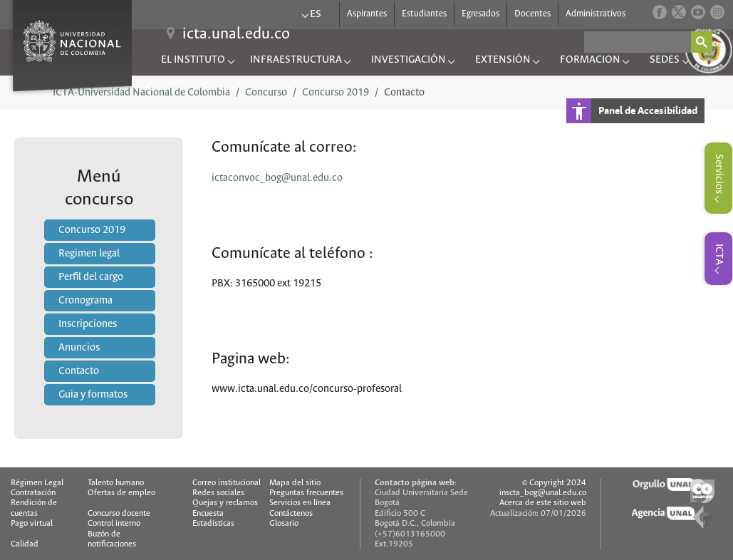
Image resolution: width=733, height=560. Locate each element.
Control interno (114, 523)
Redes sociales (218, 493)
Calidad (25, 544)
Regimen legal (89, 254)
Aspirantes (367, 11)
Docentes (532, 11)
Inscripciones (88, 324)
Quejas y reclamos (225, 503)
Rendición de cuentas (34, 508)
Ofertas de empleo (121, 493)
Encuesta (208, 513)
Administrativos (596, 11)
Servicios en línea (300, 503)
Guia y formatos (93, 395)
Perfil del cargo (91, 277)
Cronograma (85, 301)
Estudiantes (424, 11)
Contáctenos (291, 513)
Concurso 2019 (92, 230)
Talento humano (116, 483)
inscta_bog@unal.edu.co (543, 493)
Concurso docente (119, 513)
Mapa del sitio (295, 483)
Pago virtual (32, 523)
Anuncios (79, 348)
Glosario (284, 523)
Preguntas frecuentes (306, 493)
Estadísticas (213, 523)
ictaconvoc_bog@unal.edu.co (277, 178)
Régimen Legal (37, 483)
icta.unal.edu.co (236, 34)
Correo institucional (227, 483)
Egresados (480, 11)
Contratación (33, 493)
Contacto (79, 371)
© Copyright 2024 (554, 483)
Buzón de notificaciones (112, 539)
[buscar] (638, 42)
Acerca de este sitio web (543, 503)
